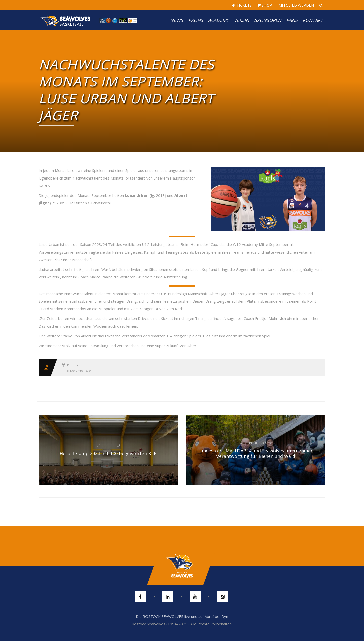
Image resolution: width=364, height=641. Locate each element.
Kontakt (313, 20)
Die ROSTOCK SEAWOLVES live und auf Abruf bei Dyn (182, 616)
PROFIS (196, 20)
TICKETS (242, 5)
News (177, 20)
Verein (242, 20)
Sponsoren (268, 20)
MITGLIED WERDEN (296, 5)
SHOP (265, 5)
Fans (292, 20)
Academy (219, 20)
